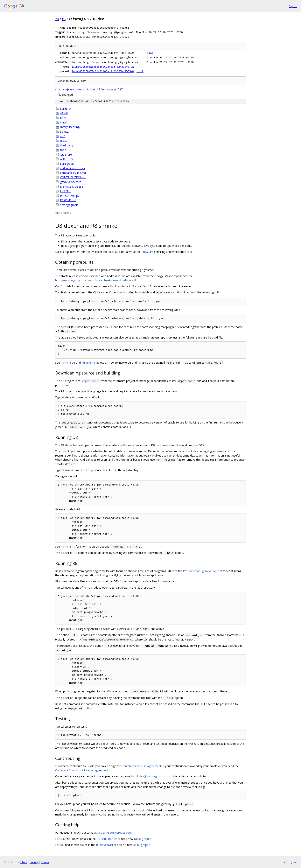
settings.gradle (69, 205)
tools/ (64, 150)
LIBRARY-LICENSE (72, 187)
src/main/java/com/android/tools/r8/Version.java (86, 89)
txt (285, 862)
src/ (62, 136)
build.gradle (67, 164)
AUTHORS (66, 159)
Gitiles (23, 862)
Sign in (293, 6)
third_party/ (67, 145)
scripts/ (65, 132)
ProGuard (147, 252)
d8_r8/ (64, 113)
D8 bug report (143, 839)
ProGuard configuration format (203, 571)
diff (140, 71)
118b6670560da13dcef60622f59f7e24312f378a (103, 67)
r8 (57, 19)
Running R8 (89, 363)
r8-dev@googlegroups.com (153, 776)
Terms (45, 862)
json (294, 862)
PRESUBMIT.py (70, 196)
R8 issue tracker (106, 845)
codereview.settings (73, 168)
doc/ (63, 118)
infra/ (63, 122)
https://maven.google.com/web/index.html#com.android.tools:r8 (96, 280)
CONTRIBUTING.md (73, 177)
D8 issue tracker (107, 839)
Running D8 (68, 363)
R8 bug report (142, 845)
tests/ (64, 141)
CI (62, 286)
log (151, 53)
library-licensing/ (70, 127)
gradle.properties (71, 182)
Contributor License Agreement (141, 766)
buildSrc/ (65, 109)
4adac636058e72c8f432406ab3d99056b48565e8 (103, 71)
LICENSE (66, 191)
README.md (68, 200)
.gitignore (66, 154)
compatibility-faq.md (73, 173)
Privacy (34, 862)
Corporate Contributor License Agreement (82, 770)
